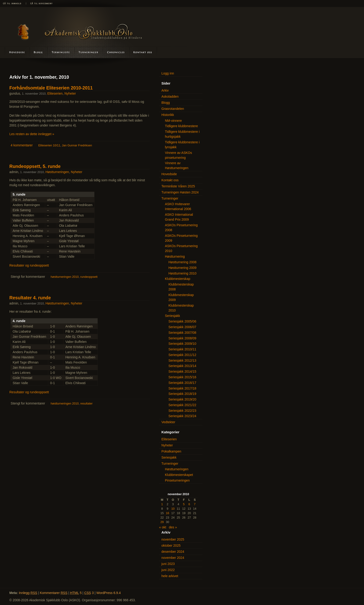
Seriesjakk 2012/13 (182, 360)
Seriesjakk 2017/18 (182, 388)
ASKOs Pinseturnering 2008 (181, 228)
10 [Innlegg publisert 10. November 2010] (173, 509)
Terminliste (61, 52)
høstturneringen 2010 (65, 277)
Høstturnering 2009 (182, 268)
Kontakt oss (143, 52)
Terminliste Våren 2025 (178, 186)
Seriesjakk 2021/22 (182, 405)
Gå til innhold (13, 4)
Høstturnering (175, 256)
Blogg (39, 52)
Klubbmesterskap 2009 (181, 297)
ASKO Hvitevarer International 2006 (178, 206)
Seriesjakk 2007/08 (182, 333)
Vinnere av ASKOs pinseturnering (178, 155)
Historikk (168, 115)
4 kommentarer (22, 145)
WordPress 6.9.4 (109, 593)
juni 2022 (168, 570)
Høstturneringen (57, 172)
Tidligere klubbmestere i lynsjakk (182, 145)
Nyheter (70, 93)
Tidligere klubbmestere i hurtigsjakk (182, 134)
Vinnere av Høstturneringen (177, 165)
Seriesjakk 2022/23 (182, 411)
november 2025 (173, 539)
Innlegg (28, 593)
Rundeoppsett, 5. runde (35, 166)
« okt (163, 527)
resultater (86, 404)
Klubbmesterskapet (179, 475)
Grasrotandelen (173, 109)
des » (173, 527)
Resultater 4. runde (30, 298)
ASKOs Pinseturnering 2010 (181, 248)
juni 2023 (168, 564)
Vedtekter (168, 422)
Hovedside (15, 52)
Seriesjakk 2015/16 (182, 377)
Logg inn (168, 73)
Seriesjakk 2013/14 (182, 366)
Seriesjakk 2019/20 (182, 399)
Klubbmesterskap (178, 279)
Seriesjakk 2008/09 (182, 338)
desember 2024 (173, 552)
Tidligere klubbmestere (181, 126)
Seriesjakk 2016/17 (182, 383)
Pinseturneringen (177, 480)
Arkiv (165, 90)
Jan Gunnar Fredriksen (77, 145)
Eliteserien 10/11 (49, 145)
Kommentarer (54, 593)
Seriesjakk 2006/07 (182, 327)
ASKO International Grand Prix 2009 (179, 217)
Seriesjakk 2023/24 (182, 416)
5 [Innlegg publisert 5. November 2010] (184, 504)
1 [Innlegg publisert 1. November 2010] (162, 504)
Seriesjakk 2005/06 (182, 321)
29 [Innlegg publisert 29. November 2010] (162, 522)
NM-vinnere (173, 121)
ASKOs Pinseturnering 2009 (181, 238)
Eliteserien (55, 93)
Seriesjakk (173, 316)
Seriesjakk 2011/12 (182, 355)
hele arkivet (170, 576)
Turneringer (89, 52)
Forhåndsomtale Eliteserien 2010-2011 (51, 88)
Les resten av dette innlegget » (32, 134)
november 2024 (173, 558)
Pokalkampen (171, 451)
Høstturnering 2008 (182, 262)
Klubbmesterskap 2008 (181, 287)
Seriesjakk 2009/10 (182, 344)
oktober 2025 (171, 546)
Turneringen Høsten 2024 (180, 192)
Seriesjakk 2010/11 (182, 349)
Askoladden (116, 52)
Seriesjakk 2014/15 (182, 371)
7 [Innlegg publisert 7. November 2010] (195, 504)
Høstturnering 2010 (182, 273)
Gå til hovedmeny (40, 4)
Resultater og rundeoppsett (29, 265)
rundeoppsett (89, 277)
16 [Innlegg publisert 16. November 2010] (167, 513)
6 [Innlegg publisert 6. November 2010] (189, 504)
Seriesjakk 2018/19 (182, 394)
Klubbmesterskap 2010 (181, 308)
